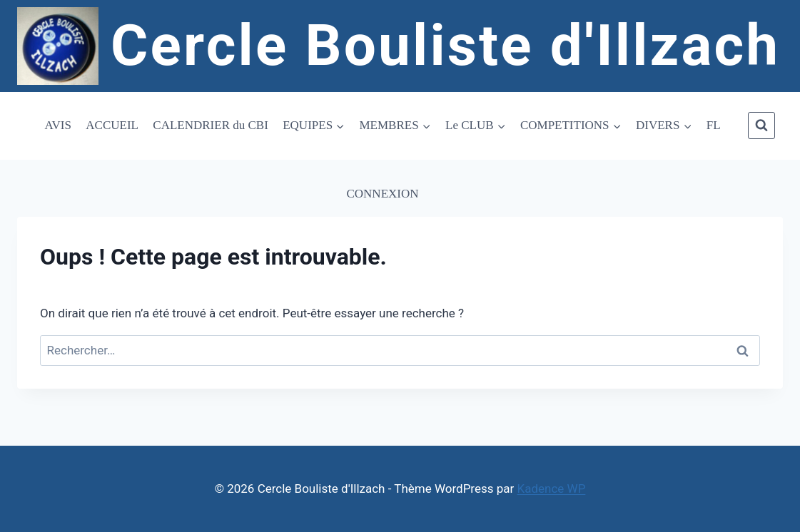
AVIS (57, 125)
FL (714, 125)
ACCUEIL (112, 125)
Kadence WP (552, 488)
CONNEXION (382, 194)
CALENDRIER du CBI (211, 125)
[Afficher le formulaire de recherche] (761, 126)
